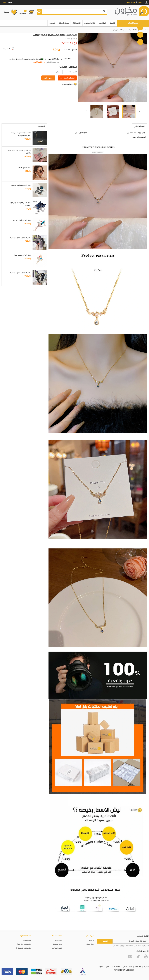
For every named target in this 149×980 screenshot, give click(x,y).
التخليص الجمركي (57, 948)
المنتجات (102, 23)
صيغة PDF (9, 49)
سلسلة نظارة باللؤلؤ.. (25, 168)
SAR (68, 50)
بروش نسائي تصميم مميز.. (23, 255)
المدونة (52, 23)
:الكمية (74, 72)
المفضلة (7, 12)
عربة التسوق (23, 12)
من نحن (92, 940)
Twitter (138, 956)
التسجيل (139, 2)
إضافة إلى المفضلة (68, 84)
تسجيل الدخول (130, 2)
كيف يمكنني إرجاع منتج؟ (24, 944)
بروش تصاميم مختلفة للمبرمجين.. (20, 185)
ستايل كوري (115, 30)
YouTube (146, 956)
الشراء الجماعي (90, 23)
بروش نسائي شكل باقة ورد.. (22, 220)
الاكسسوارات (132, 30)
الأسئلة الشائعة (27, 940)
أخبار (108, 967)
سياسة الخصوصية (58, 944)
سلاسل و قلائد (124, 30)
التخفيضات (77, 23)
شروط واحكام (59, 940)
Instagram (130, 956)
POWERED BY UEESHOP (124, 970)
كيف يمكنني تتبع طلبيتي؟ (24, 948)
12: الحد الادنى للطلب (68, 67)
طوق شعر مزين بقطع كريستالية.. (21, 238)
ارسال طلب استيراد (67, 43)
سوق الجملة (64, 23)
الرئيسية (112, 23)
